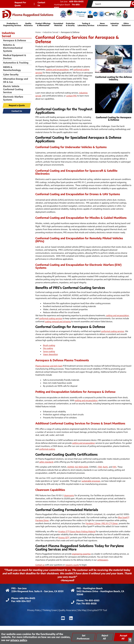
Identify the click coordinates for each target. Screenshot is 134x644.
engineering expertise (81, 554)
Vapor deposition (50, 354)
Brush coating (49, 345)
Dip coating (48, 348)
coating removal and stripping (58, 322)
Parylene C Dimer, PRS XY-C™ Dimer (102, 523)
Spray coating (49, 351)
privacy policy (19, 640)
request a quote (72, 565)
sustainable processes (91, 481)
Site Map (82, 610)
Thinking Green (50, 610)
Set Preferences (83, 637)
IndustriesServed (8, 34)
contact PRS (71, 96)
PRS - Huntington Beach (90, 588)
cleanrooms (69, 495)
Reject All (105, 637)
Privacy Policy (34, 610)
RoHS (105, 467)
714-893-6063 (92, 600)
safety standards (46, 462)
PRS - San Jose (19, 588)
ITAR (100, 467)
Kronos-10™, (64, 538)
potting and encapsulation (57, 70)
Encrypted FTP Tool (97, 610)
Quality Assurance (67, 610)
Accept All (123, 637)
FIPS (114, 467)
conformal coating (47, 449)
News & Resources (102, 24)
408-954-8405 (27, 598)
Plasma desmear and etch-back (49, 366)
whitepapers (103, 560)
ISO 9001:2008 (82, 467)
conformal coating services (51, 318)
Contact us (40, 565)
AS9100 (71, 467)
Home (38, 32)
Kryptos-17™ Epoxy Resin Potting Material (77, 531)
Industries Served (51, 32)
